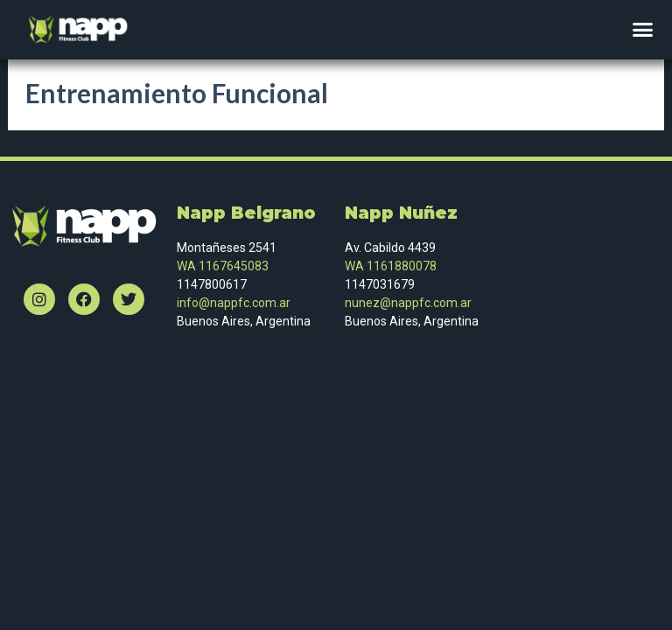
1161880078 (402, 266)
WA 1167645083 (223, 266)
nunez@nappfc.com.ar (409, 303)
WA (354, 266)
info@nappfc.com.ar (234, 303)
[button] (642, 30)
